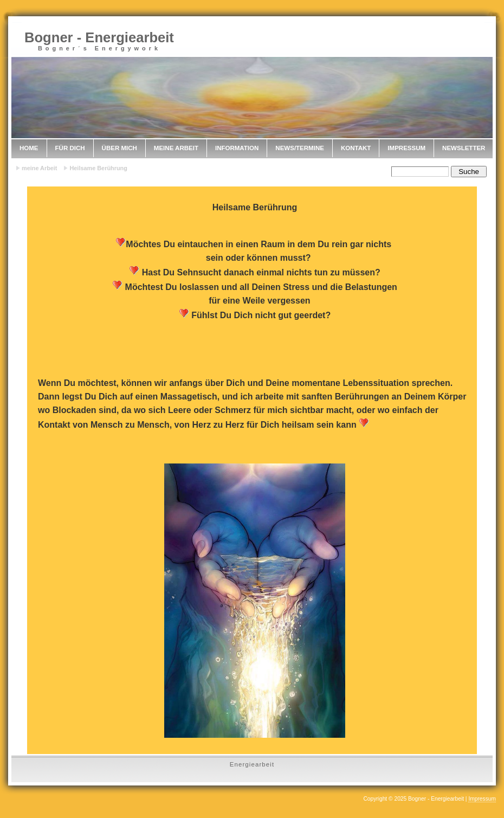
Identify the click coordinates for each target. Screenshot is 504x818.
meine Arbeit (176, 148)
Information (237, 148)
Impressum (406, 148)
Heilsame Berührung (98, 168)
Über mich (119, 148)
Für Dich (70, 148)
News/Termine (300, 148)
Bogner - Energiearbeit (99, 37)
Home (29, 148)
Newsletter (464, 148)
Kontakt (356, 148)
